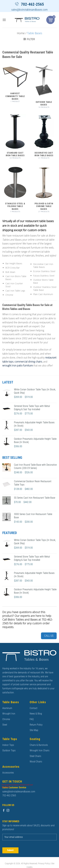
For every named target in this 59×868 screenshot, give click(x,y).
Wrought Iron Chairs (40, 750)
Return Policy (36, 725)
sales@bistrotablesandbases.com (30, 10)
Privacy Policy (44, 864)
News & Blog (36, 714)
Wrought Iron (9, 714)
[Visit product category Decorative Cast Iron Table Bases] (44, 138)
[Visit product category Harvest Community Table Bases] (15, 85)
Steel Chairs (35, 756)
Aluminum (7, 708)
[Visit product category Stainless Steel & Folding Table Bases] (15, 190)
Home (21, 33)
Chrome (6, 719)
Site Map (34, 730)
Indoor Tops (8, 745)
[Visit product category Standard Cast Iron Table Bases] (15, 138)
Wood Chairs (36, 762)
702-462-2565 (32, 4)
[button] (4, 20)
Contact (34, 708)
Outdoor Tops (9, 750)
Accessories (8, 773)
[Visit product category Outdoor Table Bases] (44, 88)
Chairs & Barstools (39, 745)
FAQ (32, 719)
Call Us (49, 636)
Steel (5, 725)
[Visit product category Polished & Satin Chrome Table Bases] (44, 190)
